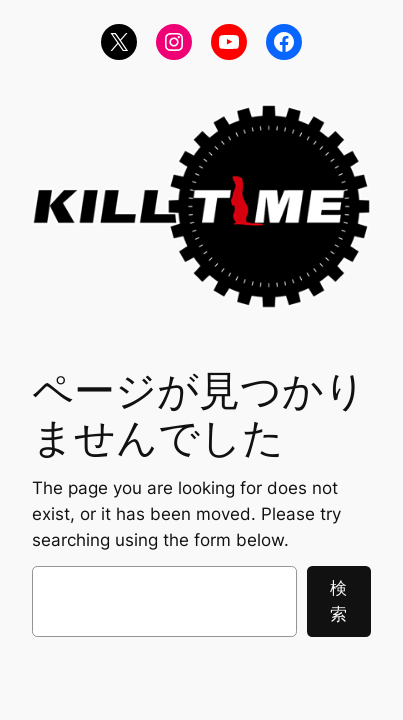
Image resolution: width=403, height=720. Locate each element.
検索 (338, 601)
